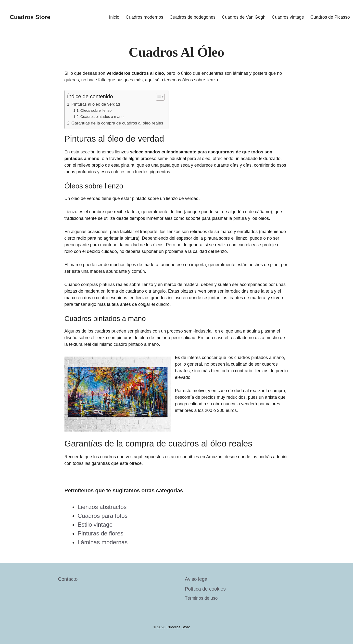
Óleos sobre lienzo (96, 110)
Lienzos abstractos (102, 507)
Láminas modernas (103, 542)
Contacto (68, 579)
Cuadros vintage (288, 17)
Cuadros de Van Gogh (244, 17)
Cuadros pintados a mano (102, 117)
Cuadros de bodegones (193, 17)
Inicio (114, 17)
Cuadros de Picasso (330, 17)
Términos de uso (201, 598)
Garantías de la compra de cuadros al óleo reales (117, 123)
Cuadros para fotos (103, 516)
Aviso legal (197, 579)
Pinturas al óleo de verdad (96, 104)
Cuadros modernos (145, 17)
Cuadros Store (30, 17)
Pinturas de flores (101, 533)
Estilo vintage (95, 525)
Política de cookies (205, 589)
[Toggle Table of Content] (158, 97)
